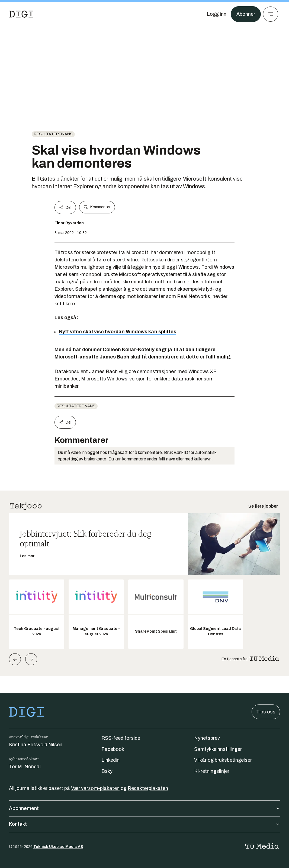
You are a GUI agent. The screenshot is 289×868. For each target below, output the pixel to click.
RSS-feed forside (121, 738)
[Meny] (271, 14)
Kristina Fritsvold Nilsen (36, 745)
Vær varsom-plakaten (95, 788)
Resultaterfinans (53, 134)
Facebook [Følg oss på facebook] (113, 749)
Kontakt (144, 824)
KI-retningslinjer (212, 771)
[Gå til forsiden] (21, 14)
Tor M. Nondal (25, 767)
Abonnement (144, 808)
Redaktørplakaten (148, 788)
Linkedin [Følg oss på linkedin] (110, 760)
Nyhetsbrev (207, 738)
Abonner (246, 14)
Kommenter (97, 207)
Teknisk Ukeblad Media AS (58, 847)
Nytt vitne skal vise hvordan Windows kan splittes (118, 332)
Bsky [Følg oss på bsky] (107, 771)
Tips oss (266, 712)
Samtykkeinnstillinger (218, 749)
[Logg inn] (217, 14)
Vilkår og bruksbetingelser (223, 760)
